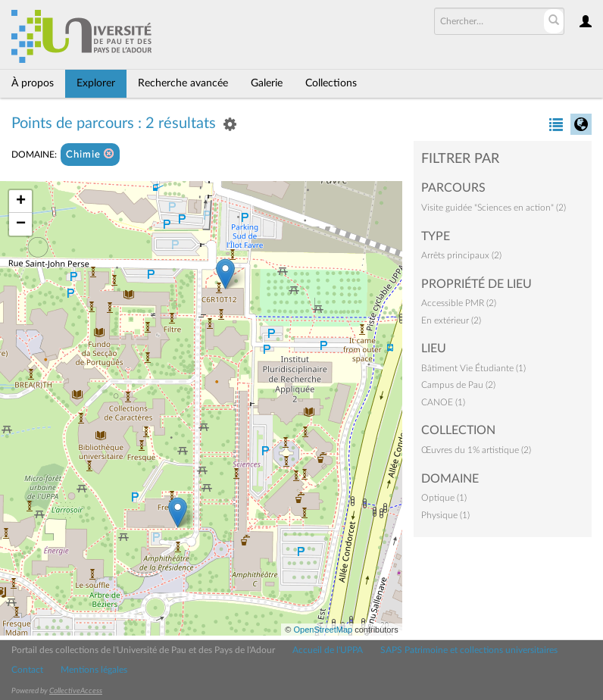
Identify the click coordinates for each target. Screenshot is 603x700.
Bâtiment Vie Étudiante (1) (473, 368)
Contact (27, 670)
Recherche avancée (183, 83)
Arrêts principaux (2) (461, 255)
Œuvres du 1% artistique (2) (476, 450)
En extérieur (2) (451, 320)
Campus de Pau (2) (458, 385)
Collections (331, 83)
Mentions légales (94, 670)
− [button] (21, 224)
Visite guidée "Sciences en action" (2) (494, 208)
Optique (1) (444, 498)
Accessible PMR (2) (459, 303)
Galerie (267, 83)
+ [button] (21, 202)
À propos (33, 83)
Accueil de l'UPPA (328, 650)
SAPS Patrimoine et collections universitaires (469, 650)
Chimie (90, 154)
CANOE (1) (443, 402)
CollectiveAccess (76, 691)
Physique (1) (445, 515)
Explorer (96, 83)
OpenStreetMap (323, 630)
